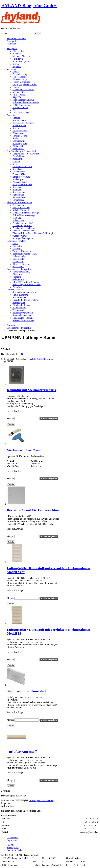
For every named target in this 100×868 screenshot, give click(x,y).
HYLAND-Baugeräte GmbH (29, 6)
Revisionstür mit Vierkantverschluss (33, 510)
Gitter (24, 354)
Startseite (11, 325)
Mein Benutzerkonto (16, 39)
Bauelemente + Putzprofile (19, 328)
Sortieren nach (8, 359)
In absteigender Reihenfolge (42, 359)
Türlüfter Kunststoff (22, 752)
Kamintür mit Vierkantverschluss (31, 390)
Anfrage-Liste (13, 41)
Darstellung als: (8, 354)
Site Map (11, 845)
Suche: (4, 33)
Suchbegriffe (13, 848)
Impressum (12, 840)
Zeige (4, 362)
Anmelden (12, 44)
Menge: (10, 419)
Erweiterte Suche (15, 850)
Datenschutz (12, 838)
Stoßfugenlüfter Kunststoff (26, 691)
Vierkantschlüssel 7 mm (24, 450)
